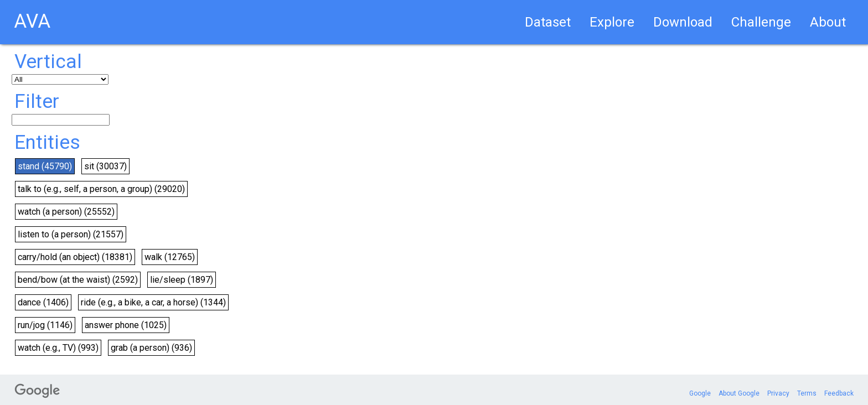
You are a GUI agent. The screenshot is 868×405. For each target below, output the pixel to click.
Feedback (839, 393)
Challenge (761, 22)
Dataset (548, 22)
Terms (807, 393)
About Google (739, 393)
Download (683, 22)
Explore (612, 22)
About (828, 22)
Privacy (778, 393)
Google (700, 393)
